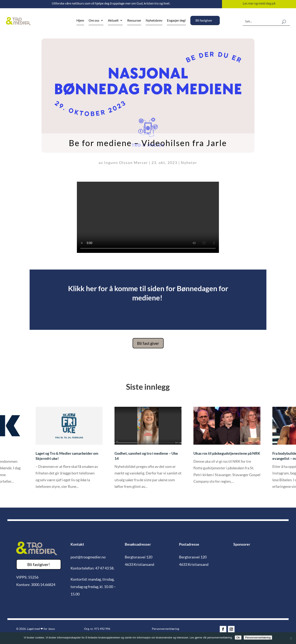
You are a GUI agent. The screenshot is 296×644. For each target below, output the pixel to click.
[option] (148, 451)
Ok (238, 638)
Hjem (80, 21)
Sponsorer (242, 544)
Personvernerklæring (165, 629)
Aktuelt (113, 21)
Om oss (94, 21)
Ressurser (134, 21)
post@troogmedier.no (88, 557)
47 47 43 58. (105, 568)
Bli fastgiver (204, 20)
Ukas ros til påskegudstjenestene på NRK (227, 453)
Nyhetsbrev (154, 21)
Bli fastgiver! (39, 564)
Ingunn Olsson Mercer (126, 163)
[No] (291, 638)
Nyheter (189, 163)
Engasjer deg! (176, 21)
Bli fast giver (148, 343)
